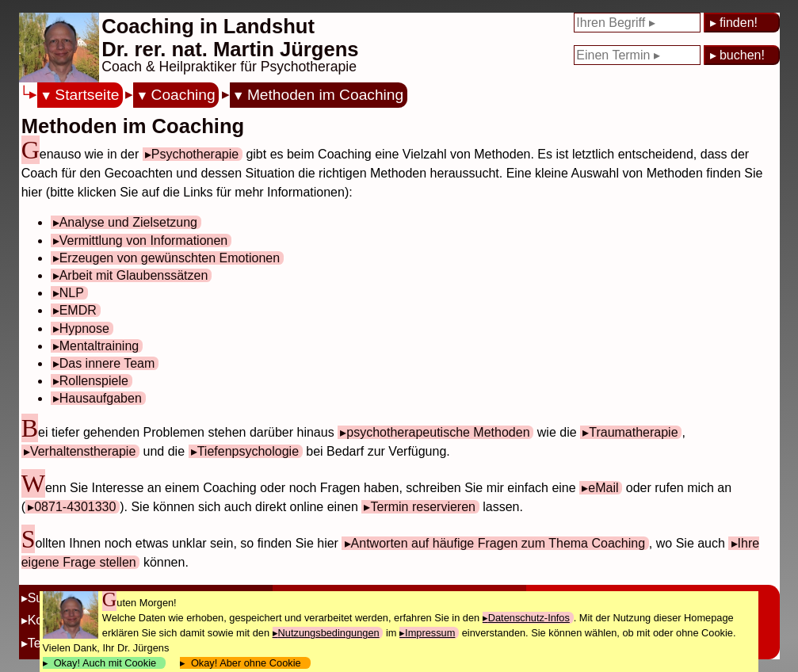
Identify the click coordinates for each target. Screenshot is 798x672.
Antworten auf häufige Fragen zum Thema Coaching (498, 543)
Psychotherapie (195, 154)
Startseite (87, 95)
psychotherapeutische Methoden (438, 432)
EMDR (78, 310)
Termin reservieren (422, 507)
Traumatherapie (633, 432)
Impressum (430, 633)
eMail (603, 488)
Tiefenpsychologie (248, 451)
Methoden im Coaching (325, 95)
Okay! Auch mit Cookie (105, 663)
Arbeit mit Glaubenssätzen (134, 275)
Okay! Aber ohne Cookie (246, 663)
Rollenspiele (94, 381)
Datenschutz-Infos (529, 618)
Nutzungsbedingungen (329, 633)
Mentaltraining (99, 346)
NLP (72, 293)
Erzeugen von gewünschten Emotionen (170, 258)
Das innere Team (107, 363)
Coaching (183, 95)
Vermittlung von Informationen (144, 241)
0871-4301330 (75, 507)
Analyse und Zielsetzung (128, 222)
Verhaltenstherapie (83, 451)
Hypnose (84, 328)
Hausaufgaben (101, 398)
